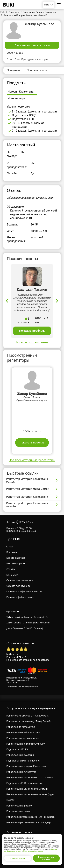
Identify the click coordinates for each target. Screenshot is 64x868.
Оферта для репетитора (20, 580)
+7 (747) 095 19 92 (20, 522)
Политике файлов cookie (33, 851)
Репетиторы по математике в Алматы (27, 789)
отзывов (23, 660)
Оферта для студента (19, 586)
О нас (10, 547)
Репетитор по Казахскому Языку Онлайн (29, 721)
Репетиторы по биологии (20, 755)
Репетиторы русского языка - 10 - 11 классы (31, 817)
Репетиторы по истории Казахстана (26, 766)
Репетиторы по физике (19, 806)
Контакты (12, 552)
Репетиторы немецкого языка (23, 738)
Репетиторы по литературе (21, 772)
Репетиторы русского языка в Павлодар (29, 822)
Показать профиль (32, 331)
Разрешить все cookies (46, 858)
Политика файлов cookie (20, 597)
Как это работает (16, 558)
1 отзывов (23, 322)
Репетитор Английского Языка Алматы (28, 716)
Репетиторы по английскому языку (26, 744)
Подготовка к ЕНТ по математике (25, 783)
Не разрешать (18, 858)
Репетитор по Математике (21, 727)
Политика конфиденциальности (24, 592)
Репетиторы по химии (19, 811)
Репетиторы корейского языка (23, 733)
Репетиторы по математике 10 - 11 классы (30, 778)
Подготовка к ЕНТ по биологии (23, 761)
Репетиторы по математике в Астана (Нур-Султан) (30, 797)
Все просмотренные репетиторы (32, 460)
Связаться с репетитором (32, 45)
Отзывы (11, 569)
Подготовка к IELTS (17, 749)
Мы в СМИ (12, 575)
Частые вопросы (16, 563)
